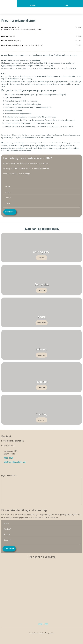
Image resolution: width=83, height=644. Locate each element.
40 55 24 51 (8, 458)
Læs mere (42, 258)
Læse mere (42, 323)
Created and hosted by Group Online (42, 633)
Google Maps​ (43, 624)
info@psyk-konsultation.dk (15, 462)
